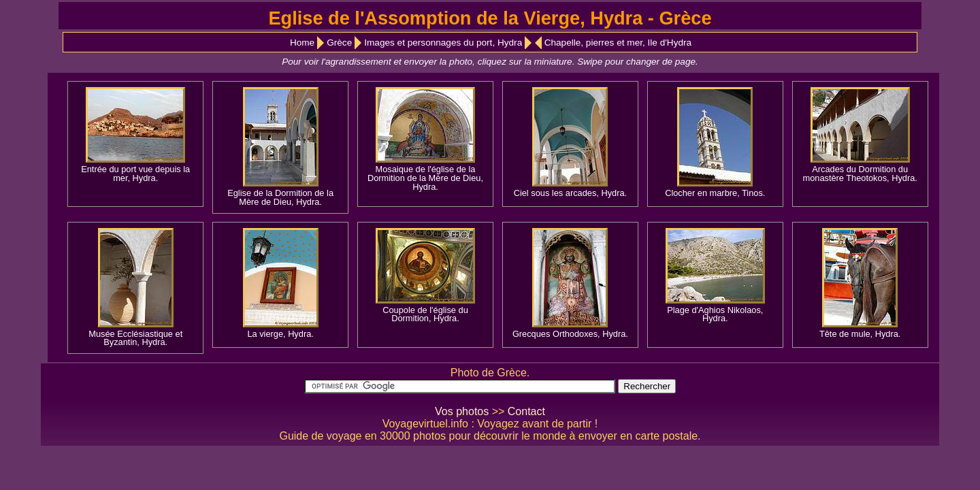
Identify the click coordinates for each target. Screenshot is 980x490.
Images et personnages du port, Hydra (443, 43)
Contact (526, 411)
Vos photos (462, 411)
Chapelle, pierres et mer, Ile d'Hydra (618, 43)
